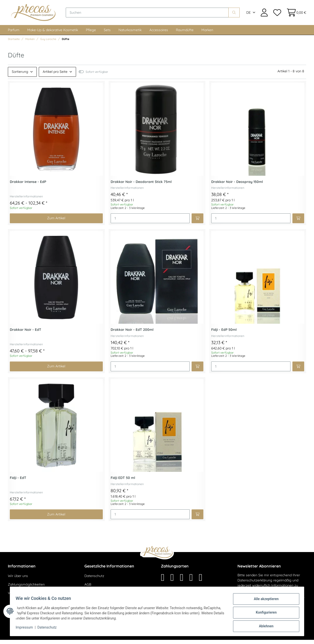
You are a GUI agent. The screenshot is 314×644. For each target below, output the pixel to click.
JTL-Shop (292, 637)
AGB (88, 589)
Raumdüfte (185, 34)
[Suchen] (152, 15)
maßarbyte (260, 637)
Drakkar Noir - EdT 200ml (132, 334)
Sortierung (20, 76)
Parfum (14, 34)
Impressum (26, 629)
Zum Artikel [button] (56, 222)
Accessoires (159, 34)
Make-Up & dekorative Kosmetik (53, 34)
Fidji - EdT (18, 482)
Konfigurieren (264, 614)
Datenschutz (94, 580)
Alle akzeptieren (264, 601)
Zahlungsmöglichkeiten (26, 589)
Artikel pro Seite (55, 76)
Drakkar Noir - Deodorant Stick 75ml (141, 186)
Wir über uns (18, 580)
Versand (75, 637)
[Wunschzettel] (277, 15)
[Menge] (150, 222)
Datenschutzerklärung (255, 584)
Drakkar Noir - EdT (26, 334)
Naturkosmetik (130, 34)
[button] (264, 15)
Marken (207, 34)
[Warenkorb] (295, 15)
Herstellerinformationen (26, 200)
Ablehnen (264, 627)
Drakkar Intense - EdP (28, 186)
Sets (107, 34)
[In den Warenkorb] (197, 222)
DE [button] (249, 15)
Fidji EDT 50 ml (123, 482)
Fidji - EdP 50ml (224, 334)
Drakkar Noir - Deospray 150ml (237, 186)
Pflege (91, 34)
